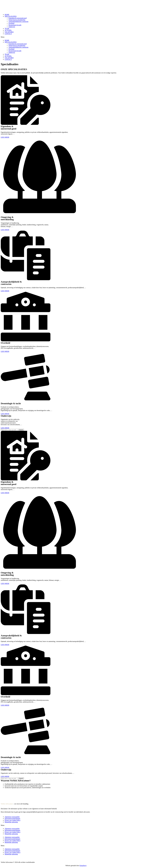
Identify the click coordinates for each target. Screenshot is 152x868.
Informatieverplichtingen (12, 819)
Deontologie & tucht (15, 25)
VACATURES (9, 32)
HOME (7, 15)
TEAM (7, 28)
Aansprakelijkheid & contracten (18, 22)
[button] (76, 37)
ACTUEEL (8, 30)
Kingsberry (83, 866)
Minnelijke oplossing (11, 822)
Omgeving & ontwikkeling (17, 20)
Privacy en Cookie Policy (13, 820)
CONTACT (8, 34)
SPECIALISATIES (11, 16)
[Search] (21, 430)
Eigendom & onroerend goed (18, 18)
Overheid (11, 23)
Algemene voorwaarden (12, 817)
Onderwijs (12, 27)
